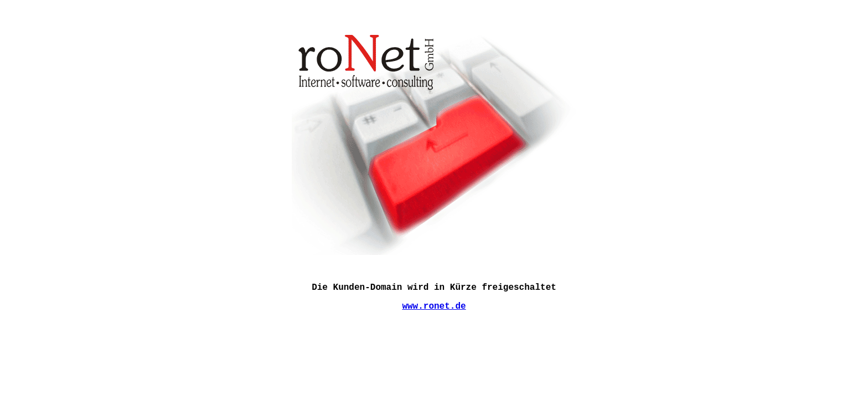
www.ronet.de (434, 306)
